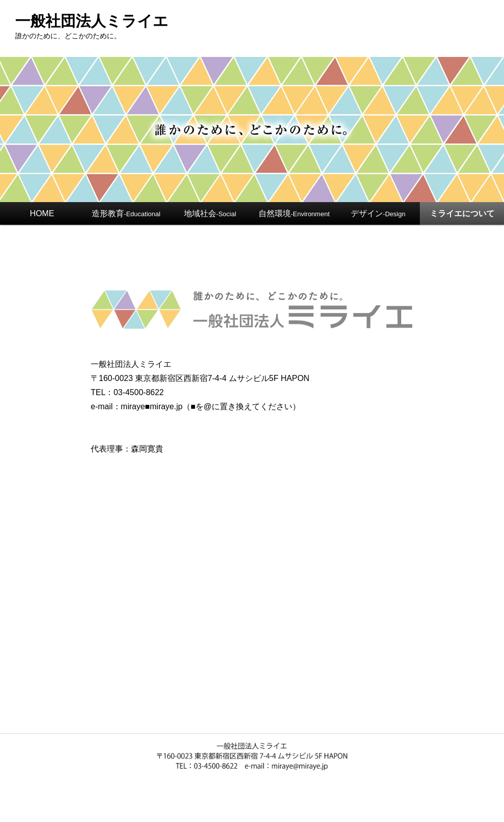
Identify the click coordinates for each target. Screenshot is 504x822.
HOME (42, 213)
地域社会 (210, 213)
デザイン (378, 213)
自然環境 (294, 213)
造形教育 (126, 213)
